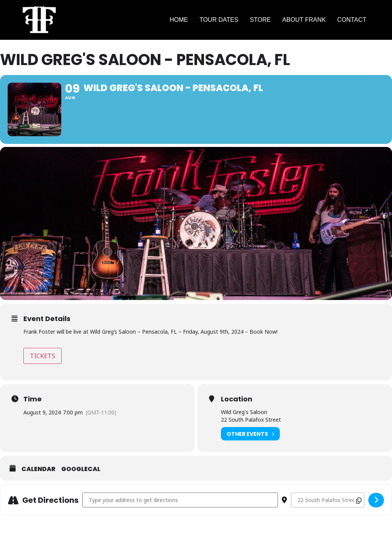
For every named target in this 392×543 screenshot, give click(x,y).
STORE (261, 20)
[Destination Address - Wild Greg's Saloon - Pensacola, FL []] (328, 500)
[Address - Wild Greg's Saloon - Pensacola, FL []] (180, 500)
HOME (179, 20)
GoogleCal (81, 469)
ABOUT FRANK (304, 20)
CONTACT (352, 20)
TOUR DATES (219, 20)
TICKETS (42, 356)
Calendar (38, 469)
